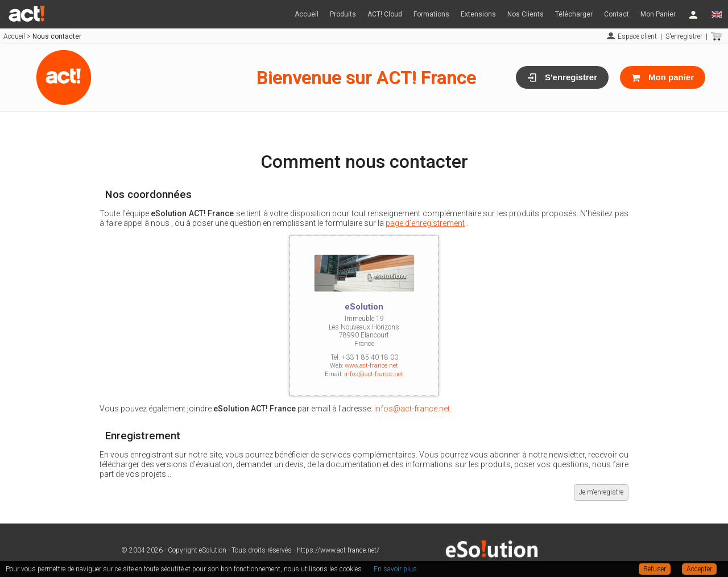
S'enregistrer (684, 36)
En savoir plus (395, 569)
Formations (431, 14)
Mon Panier (658, 14)
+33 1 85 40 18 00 (370, 357)
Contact (617, 14)
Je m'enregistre (601, 492)
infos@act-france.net (374, 374)
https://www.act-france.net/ (338, 550)
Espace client (637, 36)
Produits (343, 14)
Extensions (478, 14)
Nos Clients (526, 14)
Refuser (655, 569)
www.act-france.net (371, 366)
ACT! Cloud (385, 14)
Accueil (307, 14)
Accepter (699, 569)
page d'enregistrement (425, 223)
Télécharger (574, 14)
